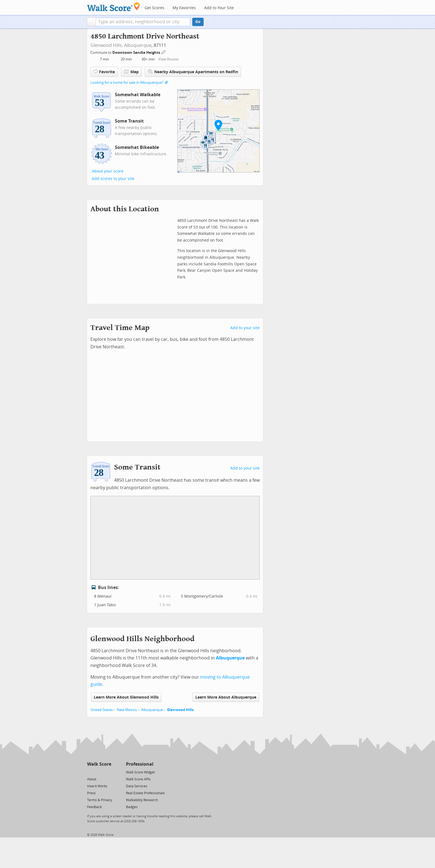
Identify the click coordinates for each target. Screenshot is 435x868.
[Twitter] (90, 772)
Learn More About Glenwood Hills (126, 697)
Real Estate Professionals (145, 793)
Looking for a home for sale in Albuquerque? (127, 83)
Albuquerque (138, 45)
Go (198, 22)
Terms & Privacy (100, 800)
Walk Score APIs (138, 779)
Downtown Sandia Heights (137, 53)
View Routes (169, 59)
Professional (140, 764)
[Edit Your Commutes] (164, 52)
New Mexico (127, 710)
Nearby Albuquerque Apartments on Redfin (193, 72)
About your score (108, 171)
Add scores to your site (113, 179)
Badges (132, 807)
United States (102, 710)
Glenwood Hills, (107, 45)
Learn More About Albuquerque (226, 697)
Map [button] (131, 72)
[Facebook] (99, 772)
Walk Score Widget (140, 772)
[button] (91, 22)
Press (91, 793)
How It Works (97, 786)
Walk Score (99, 764)
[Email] (108, 772)
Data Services (137, 786)
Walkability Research (142, 800)
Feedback (94, 807)
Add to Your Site (219, 8)
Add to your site (245, 328)
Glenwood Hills (180, 710)
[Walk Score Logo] (114, 7)
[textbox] (143, 22)
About (92, 779)
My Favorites (184, 8)
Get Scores (154, 8)
